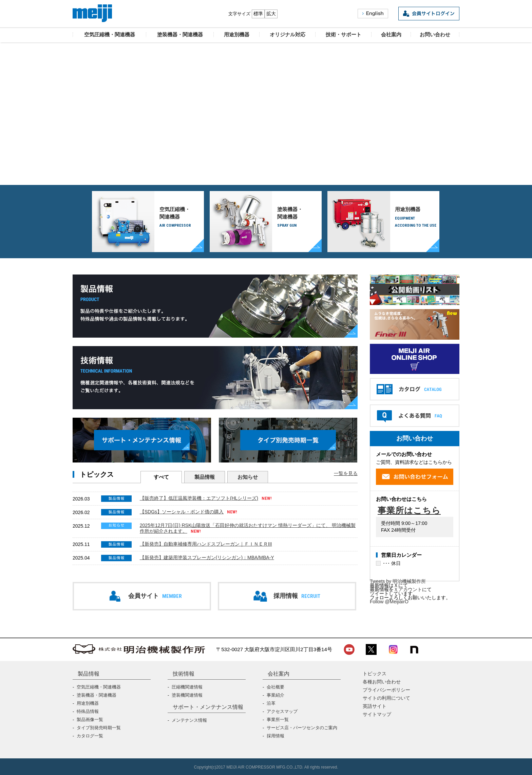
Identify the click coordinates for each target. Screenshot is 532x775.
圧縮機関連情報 (187, 687)
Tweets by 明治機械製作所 (398, 581)
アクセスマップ (282, 711)
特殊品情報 (88, 711)
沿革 (271, 703)
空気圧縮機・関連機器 (182, 218)
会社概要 (275, 687)
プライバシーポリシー (386, 690)
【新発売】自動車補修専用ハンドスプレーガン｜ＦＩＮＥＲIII (206, 544)
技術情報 (184, 674)
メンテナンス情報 (189, 720)
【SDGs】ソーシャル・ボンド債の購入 (182, 512)
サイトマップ (377, 714)
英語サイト (375, 706)
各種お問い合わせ (382, 682)
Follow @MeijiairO (389, 602)
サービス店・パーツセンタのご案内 (302, 728)
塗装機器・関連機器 (299, 218)
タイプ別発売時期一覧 (99, 728)
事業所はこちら (409, 511)
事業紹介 (275, 695)
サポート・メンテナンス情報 (208, 707)
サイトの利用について (386, 698)
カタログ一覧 (90, 736)
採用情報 (297, 596)
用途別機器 (417, 218)
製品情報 (205, 477)
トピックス (375, 674)
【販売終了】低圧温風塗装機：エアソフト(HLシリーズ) (199, 498)
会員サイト (155, 596)
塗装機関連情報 (187, 695)
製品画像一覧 (90, 720)
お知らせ (248, 477)
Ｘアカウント (408, 589)
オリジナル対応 (267, 146)
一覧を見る (346, 473)
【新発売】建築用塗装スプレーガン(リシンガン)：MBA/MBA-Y (207, 557)
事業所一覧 (278, 720)
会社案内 (279, 674)
